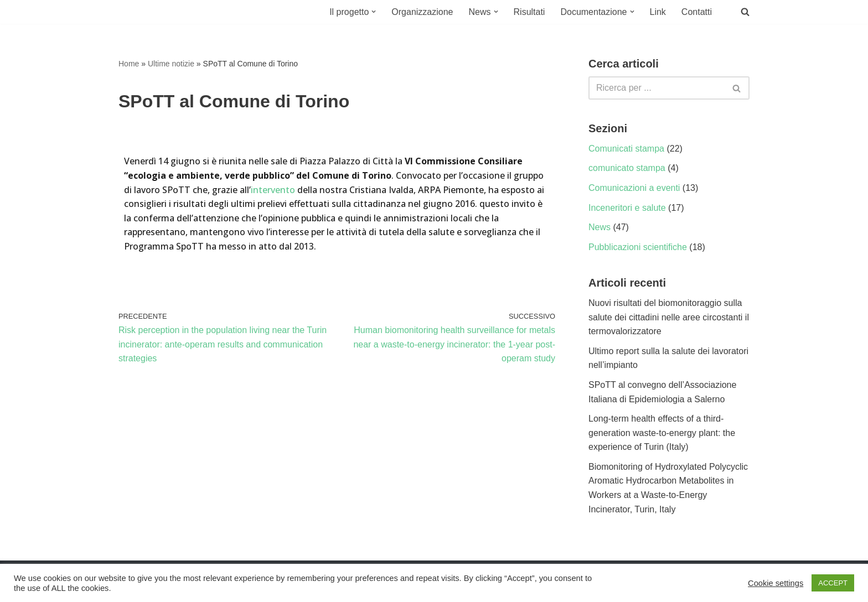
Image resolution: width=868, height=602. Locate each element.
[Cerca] (657, 88)
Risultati (529, 12)
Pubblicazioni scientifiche (638, 247)
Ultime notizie (171, 64)
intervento (273, 190)
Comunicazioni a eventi (634, 188)
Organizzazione (422, 12)
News (600, 227)
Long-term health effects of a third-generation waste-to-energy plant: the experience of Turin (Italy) (662, 433)
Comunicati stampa (626, 149)
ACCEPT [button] (833, 583)
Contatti (697, 12)
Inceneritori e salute (627, 208)
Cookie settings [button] (776, 583)
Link (658, 12)
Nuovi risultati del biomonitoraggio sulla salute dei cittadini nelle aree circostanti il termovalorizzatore (669, 317)
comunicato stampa (627, 168)
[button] (374, 12)
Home (129, 64)
